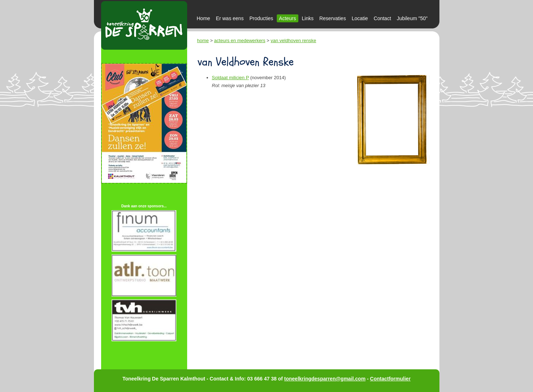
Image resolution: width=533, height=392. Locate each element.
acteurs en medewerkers (240, 40)
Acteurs (287, 18)
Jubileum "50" (412, 18)
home (203, 40)
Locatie (360, 18)
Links (308, 18)
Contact (382, 18)
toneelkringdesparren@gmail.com (325, 379)
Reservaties (333, 18)
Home (204, 18)
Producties (261, 18)
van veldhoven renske (293, 40)
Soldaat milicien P (231, 78)
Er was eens (230, 18)
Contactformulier (390, 379)
